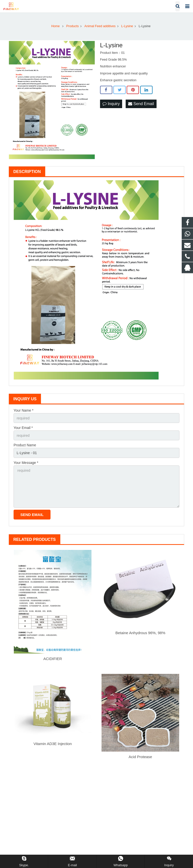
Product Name (25, 445)
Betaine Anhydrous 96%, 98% (140, 633)
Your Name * (23, 410)
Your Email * (23, 428)
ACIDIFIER (53, 659)
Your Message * (26, 463)
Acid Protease (140, 757)
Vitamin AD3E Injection (53, 744)
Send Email (141, 104)
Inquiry (111, 104)
